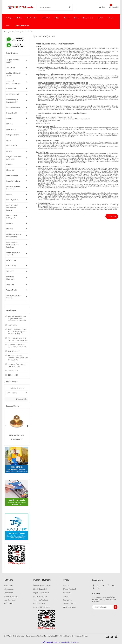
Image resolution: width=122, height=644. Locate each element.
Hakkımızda (8, 585)
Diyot (76, 18)
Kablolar (9, 165)
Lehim (57, 18)
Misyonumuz (9, 589)
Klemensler (11, 170)
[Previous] (6, 426)
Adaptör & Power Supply (13, 61)
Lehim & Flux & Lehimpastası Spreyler (12, 208)
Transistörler (88, 18)
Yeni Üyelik (67, 593)
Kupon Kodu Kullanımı (42, 593)
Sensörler (10, 271)
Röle (8, 25)
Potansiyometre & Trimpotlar (13, 254)
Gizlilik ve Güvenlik (40, 596)
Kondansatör (32, 18)
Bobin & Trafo (12, 89)
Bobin (19, 18)
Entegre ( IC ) (11, 129)
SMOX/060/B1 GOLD (17, 436)
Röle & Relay (11, 266)
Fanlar (9, 140)
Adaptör (111, 18)
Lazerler (9, 194)
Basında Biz (8, 603)
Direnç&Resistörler (13, 107)
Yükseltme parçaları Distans (14, 297)
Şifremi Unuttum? (69, 589)
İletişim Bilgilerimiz (11, 596)
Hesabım (66, 596)
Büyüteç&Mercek (13, 94)
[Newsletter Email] (105, 607)
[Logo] (17, 7)
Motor (100, 18)
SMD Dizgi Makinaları (10, 278)
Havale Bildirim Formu (42, 607)
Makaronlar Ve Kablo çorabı (12, 217)
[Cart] (113, 7)
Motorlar (10, 229)
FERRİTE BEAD (12, 146)
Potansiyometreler (22, 25)
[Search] (51, 7)
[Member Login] (102, 7)
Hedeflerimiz (9, 593)
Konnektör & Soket (13, 181)
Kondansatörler (12, 175)
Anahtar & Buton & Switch (13, 74)
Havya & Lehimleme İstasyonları (14, 158)
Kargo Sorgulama (69, 607)
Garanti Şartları (39, 603)
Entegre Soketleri (13, 135)
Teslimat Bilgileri (69, 603)
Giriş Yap (66, 585)
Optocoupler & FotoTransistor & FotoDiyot (13, 245)
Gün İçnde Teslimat (41, 600)
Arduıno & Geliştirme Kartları (13, 82)
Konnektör (46, 18)
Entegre (9, 18)
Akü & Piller (11, 67)
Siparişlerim (67, 600)
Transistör (10, 285)
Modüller (10, 223)
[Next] (28, 426)
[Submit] (115, 607)
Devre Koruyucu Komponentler (12, 101)
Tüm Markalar (21, 399)
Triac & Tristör (12, 290)
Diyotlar (9, 118)
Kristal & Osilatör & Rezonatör (13, 188)
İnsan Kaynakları (10, 600)
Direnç (67, 18)
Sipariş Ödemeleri (40, 589)
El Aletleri (10, 124)
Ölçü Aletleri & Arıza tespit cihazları (14, 236)
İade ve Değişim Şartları (42, 585)
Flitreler (9, 151)
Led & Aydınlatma (13, 200)
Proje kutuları (11, 260)
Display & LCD (12, 113)
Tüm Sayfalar (112, 216)
